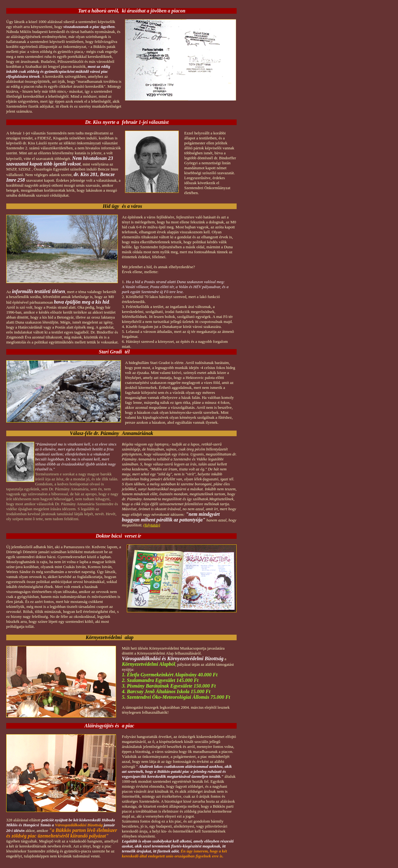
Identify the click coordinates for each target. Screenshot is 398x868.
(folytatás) (152, 525)
